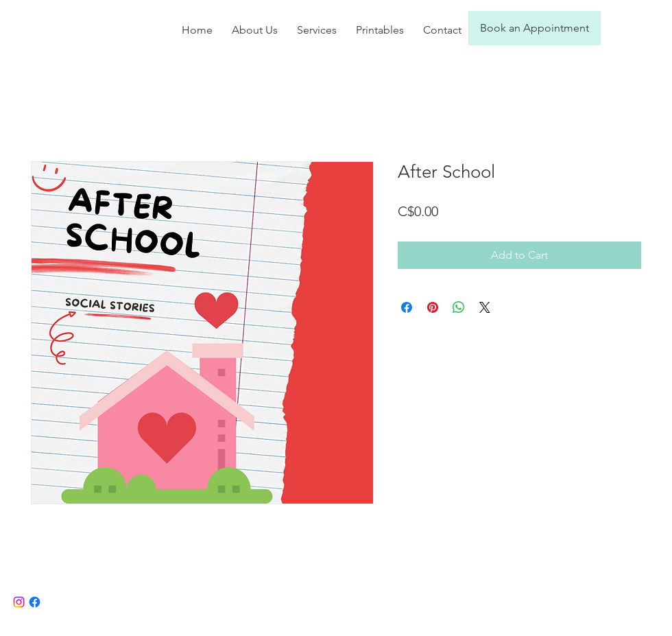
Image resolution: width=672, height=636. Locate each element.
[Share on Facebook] (407, 307)
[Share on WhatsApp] (459, 307)
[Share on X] (485, 307)
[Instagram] (19, 602)
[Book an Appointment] (535, 28)
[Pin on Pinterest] (433, 307)
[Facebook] (35, 602)
